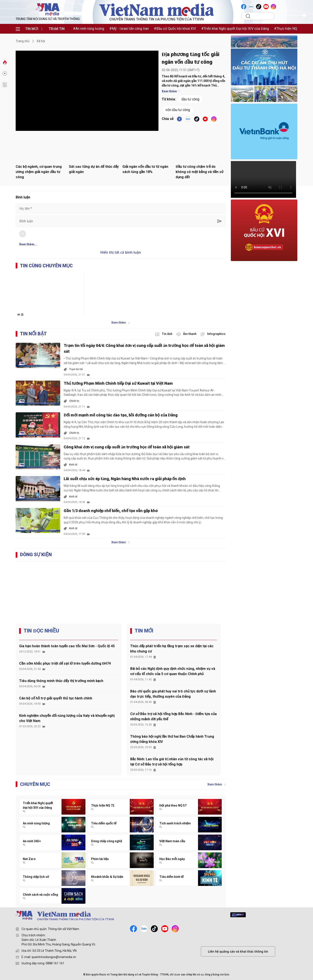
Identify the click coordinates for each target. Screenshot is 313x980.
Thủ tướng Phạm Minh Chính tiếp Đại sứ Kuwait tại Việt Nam (118, 383)
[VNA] (244, 6)
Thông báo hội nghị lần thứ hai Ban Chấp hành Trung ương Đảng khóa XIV (172, 739)
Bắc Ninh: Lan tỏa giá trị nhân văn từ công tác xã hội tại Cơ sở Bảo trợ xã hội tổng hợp (172, 762)
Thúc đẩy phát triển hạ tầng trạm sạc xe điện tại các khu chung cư (172, 649)
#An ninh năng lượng (89, 29)
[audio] (187, 334)
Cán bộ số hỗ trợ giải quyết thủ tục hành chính (56, 698)
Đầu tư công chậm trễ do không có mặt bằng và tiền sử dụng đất (200, 172)
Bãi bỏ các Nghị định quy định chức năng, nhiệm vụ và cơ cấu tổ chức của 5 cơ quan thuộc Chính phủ (173, 671)
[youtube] (205, 119)
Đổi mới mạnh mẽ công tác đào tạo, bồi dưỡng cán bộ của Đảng (121, 415)
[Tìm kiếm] (261, 16)
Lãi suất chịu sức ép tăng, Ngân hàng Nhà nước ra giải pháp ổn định (125, 479)
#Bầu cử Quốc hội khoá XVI (175, 29)
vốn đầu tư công (178, 110)
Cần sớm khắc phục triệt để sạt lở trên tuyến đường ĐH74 (65, 663)
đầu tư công (190, 99)
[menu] (18, 29)
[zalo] (144, 929)
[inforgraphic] (213, 334)
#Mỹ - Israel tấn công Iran (129, 29)
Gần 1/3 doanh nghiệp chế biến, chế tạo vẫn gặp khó (111, 511)
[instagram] (175, 929)
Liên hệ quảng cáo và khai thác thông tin (238, 951)
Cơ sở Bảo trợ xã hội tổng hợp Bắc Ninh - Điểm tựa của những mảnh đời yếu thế (173, 716)
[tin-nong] (5, 62)
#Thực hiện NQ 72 (288, 29)
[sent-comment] (219, 221)
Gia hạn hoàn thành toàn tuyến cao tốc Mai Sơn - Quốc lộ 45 (67, 646)
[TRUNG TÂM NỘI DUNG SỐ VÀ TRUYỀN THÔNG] (97, 916)
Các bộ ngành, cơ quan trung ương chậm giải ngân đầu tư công (39, 172)
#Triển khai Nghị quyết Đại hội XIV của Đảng (235, 29)
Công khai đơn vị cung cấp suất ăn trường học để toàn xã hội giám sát (127, 447)
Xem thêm (171, 91)
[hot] (5, 73)
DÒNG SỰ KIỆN (36, 555)
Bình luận (23, 197)
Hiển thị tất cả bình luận (121, 252)
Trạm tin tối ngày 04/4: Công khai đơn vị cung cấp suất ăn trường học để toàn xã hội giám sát (144, 348)
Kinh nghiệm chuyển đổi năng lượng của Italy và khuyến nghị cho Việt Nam (67, 718)
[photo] (164, 334)
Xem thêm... (28, 244)
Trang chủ (23, 41)
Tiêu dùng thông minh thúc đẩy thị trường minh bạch (61, 681)
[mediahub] (238, 915)
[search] (248, 16)
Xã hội (41, 41)
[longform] (5, 85)
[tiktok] (197, 119)
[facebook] (179, 119)
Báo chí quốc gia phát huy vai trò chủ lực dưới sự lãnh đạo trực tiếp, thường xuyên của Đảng (173, 694)
